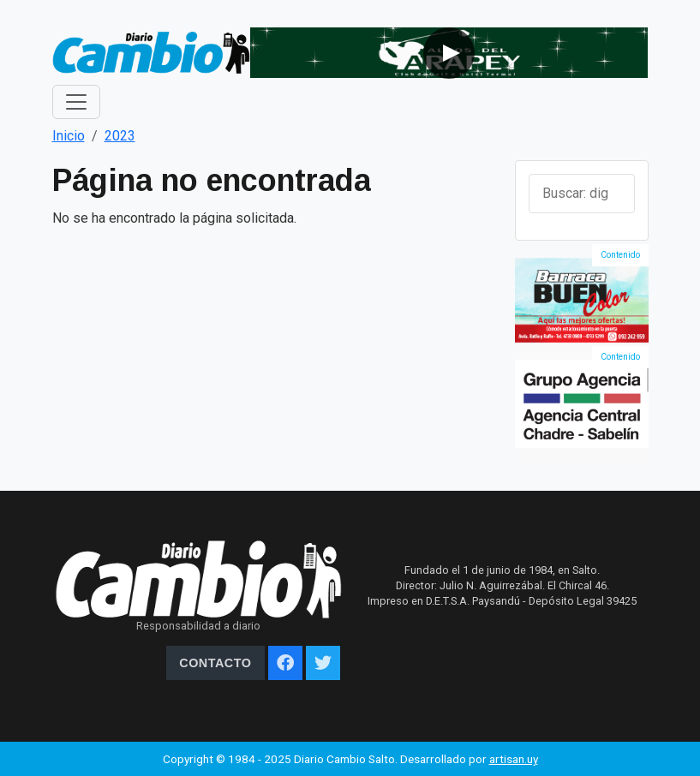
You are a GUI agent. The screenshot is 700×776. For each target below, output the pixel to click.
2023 (120, 136)
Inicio (69, 136)
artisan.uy (514, 759)
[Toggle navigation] (76, 102)
